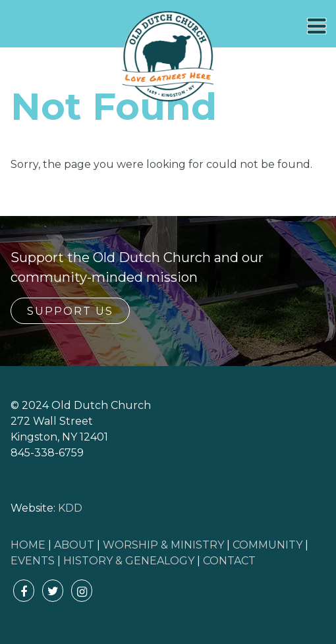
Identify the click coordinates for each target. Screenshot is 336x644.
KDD (70, 508)
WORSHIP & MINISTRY (163, 545)
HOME (28, 545)
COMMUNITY (267, 545)
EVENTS (33, 561)
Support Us (70, 311)
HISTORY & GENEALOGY (129, 561)
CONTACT (229, 561)
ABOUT (74, 545)
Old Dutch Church (168, 57)
